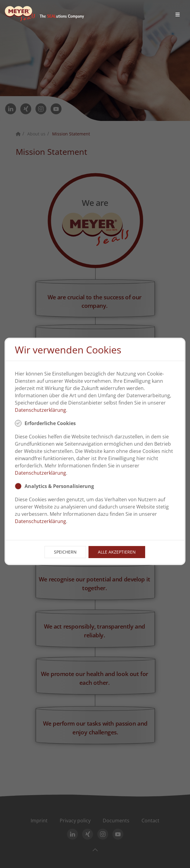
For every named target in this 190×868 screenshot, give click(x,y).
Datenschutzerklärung (40, 410)
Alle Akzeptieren (117, 552)
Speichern (65, 552)
